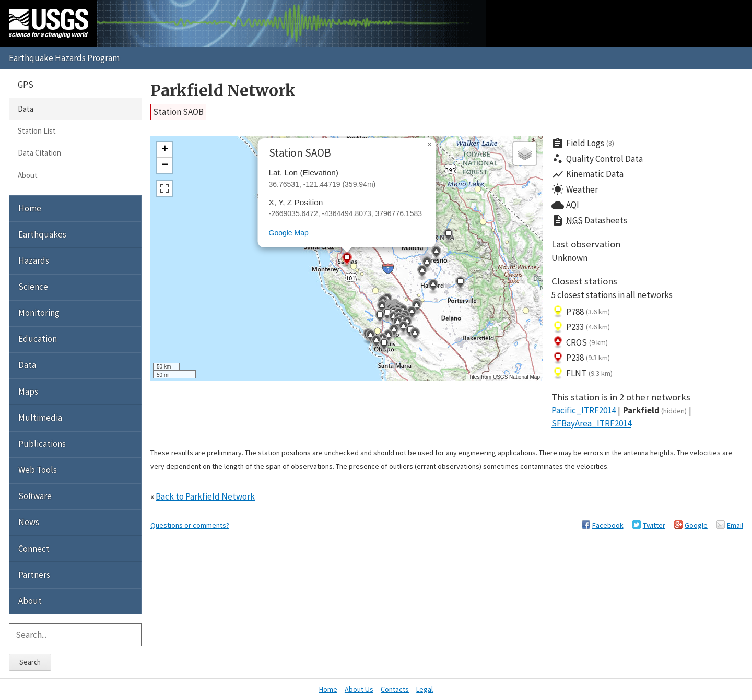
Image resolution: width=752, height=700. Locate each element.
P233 (581, 327)
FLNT (582, 373)
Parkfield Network (223, 91)
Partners (34, 575)
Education (38, 339)
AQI (565, 205)
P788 (581, 312)
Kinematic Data (587, 174)
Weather (575, 189)
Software (35, 496)
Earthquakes (42, 234)
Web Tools (38, 470)
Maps (28, 391)
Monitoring (39, 313)
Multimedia (40, 418)
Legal (425, 689)
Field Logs (583, 144)
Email (735, 525)
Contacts (395, 689)
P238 (581, 358)
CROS (580, 342)
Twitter (654, 525)
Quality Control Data (597, 159)
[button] (427, 264)
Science (33, 287)
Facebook (608, 525)
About (28, 175)
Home (30, 208)
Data (26, 109)
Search (30, 662)
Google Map (289, 233)
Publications (42, 444)
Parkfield (655, 410)
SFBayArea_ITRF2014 (591, 423)
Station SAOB (178, 112)
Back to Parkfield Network (205, 496)
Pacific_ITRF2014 (584, 410)
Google (696, 525)
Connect (34, 549)
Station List (37, 131)
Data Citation (39, 153)
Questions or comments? (190, 525)
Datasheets (589, 221)
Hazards (34, 260)
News (29, 522)
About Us (359, 689)
